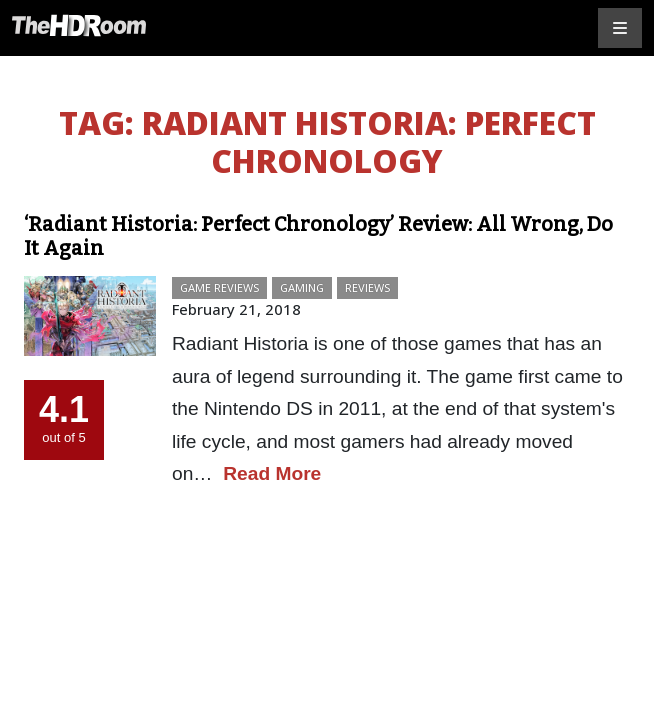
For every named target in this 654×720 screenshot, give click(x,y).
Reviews (367, 287)
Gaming (302, 287)
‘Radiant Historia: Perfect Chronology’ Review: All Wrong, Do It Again (318, 236)
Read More (272, 473)
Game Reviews (219, 287)
